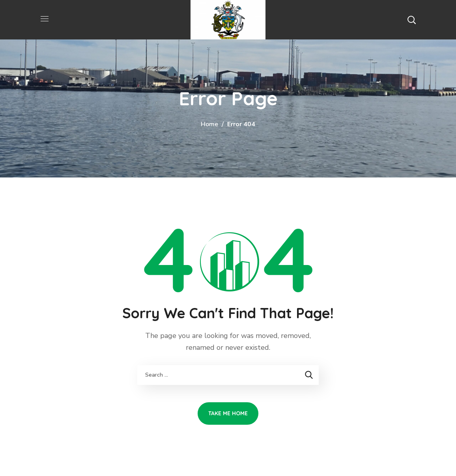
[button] (411, 20)
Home (209, 124)
